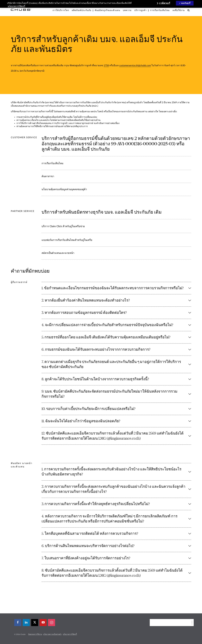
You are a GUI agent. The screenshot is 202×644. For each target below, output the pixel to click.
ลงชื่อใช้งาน (178, 10)
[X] (35, 623)
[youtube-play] (43, 623)
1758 (106, 66)
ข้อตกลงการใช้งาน (35, 634)
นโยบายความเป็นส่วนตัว (52, 634)
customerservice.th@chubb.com (135, 66)
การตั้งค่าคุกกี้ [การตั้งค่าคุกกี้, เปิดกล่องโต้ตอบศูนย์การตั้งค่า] (164, 3)
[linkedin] (26, 623)
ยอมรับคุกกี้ (186, 3)
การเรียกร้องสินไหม (160, 10)
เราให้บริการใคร (61, 10)
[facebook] (18, 623)
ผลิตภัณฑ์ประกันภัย (81, 10)
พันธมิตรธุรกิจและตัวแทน (107, 10)
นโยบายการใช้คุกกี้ (70, 634)
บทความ (127, 10)
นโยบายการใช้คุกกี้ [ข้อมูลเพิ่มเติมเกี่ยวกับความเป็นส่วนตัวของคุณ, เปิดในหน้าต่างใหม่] (16, 6)
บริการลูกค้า (140, 10)
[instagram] (52, 623)
